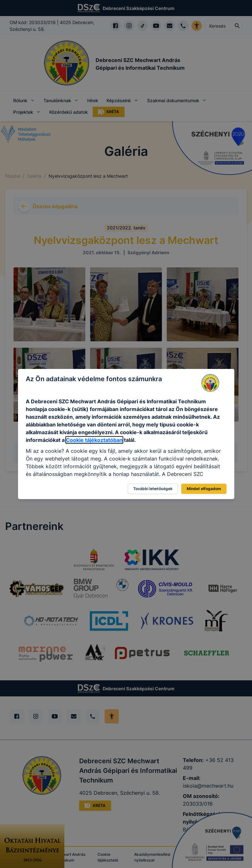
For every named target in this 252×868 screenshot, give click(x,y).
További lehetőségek (153, 489)
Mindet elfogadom (204, 489)
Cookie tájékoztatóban (94, 440)
